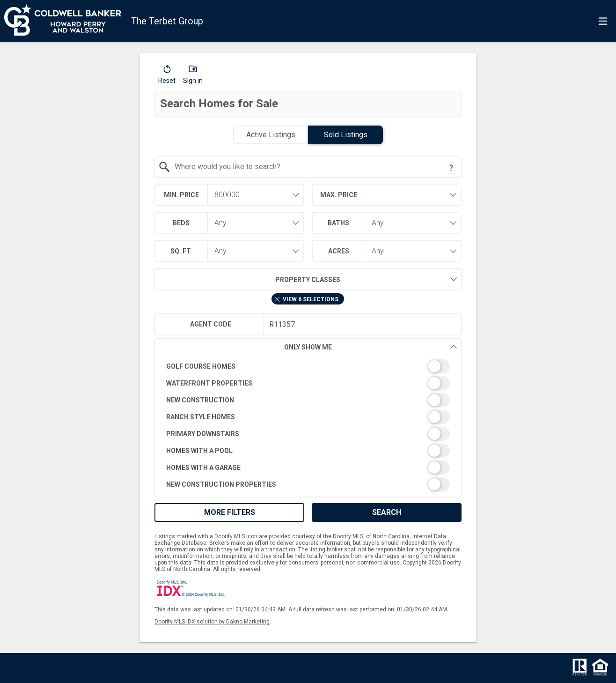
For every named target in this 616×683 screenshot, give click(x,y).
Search (387, 512)
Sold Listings (346, 135)
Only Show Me (371, 347)
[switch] (308, 366)
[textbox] (314, 167)
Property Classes (247, 279)
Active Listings (271, 135)
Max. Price (339, 195)
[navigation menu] (603, 21)
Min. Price (181, 195)
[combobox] (308, 167)
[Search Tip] (451, 168)
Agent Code (211, 324)
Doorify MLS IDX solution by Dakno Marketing (212, 622)
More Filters (230, 512)
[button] (167, 76)
